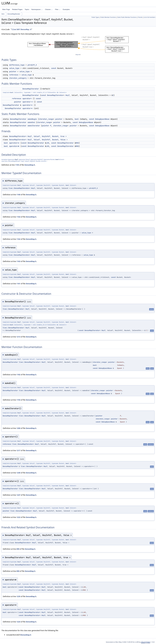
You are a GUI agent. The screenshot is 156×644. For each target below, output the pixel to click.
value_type (14, 68)
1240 (18, 473)
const (54, 68)
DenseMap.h (30, 165)
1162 (18, 239)
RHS (77, 143)
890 (18, 549)
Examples (66, 9)
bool (12, 92)
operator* (27, 99)
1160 (18, 195)
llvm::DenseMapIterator (19, 188)
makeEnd (31, 122)
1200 (18, 428)
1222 (18, 517)
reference (14, 75)
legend (78, 55)
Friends (140, 17)
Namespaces (37, 9)
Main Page (6, 9)
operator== (14, 143)
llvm (3, 14)
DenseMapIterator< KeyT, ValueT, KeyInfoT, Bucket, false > (38, 140)
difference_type (17, 65)
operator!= (14, 146)
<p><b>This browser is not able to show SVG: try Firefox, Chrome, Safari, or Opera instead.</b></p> (78, 44)
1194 (18, 400)
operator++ (28, 105)
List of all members (150, 17)
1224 (18, 622)
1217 (18, 450)
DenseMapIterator (14, 14)
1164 (18, 217)
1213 (18, 337)
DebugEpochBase (102, 119)
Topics (27, 9)
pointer (13, 72)
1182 (18, 375)
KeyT (68, 95)
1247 (18, 495)
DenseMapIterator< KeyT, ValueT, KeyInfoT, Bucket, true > (38, 136)
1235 (18, 596)
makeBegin (32, 119)
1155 (17, 165)
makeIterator (34, 126)
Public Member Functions (108, 17)
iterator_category (18, 78)
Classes (49, 9)
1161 (18, 284)
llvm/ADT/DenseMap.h (21, 29)
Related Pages (17, 9)
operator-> (28, 102)
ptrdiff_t (32, 65)
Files (58, 9)
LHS (48, 143)
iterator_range (46, 119)
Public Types (95, 17)
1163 (18, 261)
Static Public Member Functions (127, 17)
